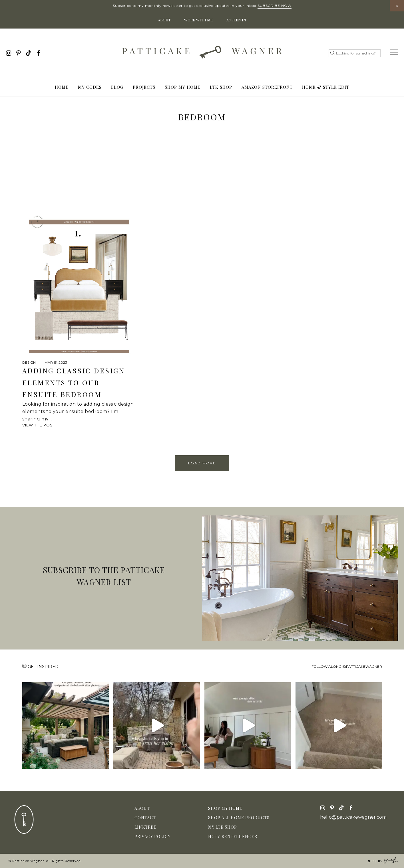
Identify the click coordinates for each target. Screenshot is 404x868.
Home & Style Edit (326, 87)
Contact (145, 818)
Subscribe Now (275, 6)
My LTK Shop (223, 827)
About (164, 20)
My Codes (90, 87)
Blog (117, 87)
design (29, 362)
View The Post (39, 425)
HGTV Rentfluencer (233, 836)
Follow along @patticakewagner (347, 666)
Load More (202, 463)
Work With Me (198, 20)
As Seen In (236, 20)
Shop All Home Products (239, 818)
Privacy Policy (152, 836)
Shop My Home (183, 87)
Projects (144, 87)
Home (62, 87)
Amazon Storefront (267, 87)
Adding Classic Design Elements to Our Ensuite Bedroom (74, 382)
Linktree (145, 827)
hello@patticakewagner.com (353, 817)
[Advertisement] (202, 172)
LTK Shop (221, 87)
